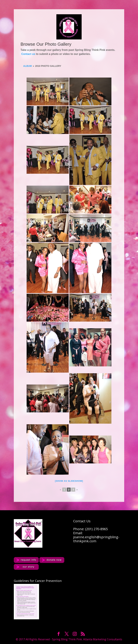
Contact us (28, 54)
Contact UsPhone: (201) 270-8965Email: (90, 527)
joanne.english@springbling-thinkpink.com (96, 539)
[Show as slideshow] (69, 481)
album (28, 66)
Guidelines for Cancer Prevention (38, 581)
